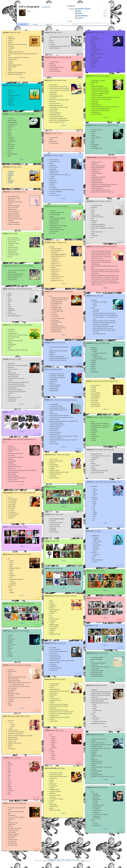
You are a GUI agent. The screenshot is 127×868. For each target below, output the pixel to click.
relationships (19, 493)
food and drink (55, 768)
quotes (103, 247)
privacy (68, 860)
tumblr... (29, 11)
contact (77, 860)
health (18, 325)
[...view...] (22, 77)
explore (105, 16)
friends (59, 292)
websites (13, 167)
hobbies (100, 417)
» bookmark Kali (46, 7)
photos (9, 412)
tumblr (10, 177)
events (95, 296)
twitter (10, 179)
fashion (17, 665)
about (63, 860)
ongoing (35, 24)
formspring (11, 181)
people (103, 381)
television (99, 201)
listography (72, 9)
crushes (12, 758)
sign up (105, 13)
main (23, 24)
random (54, 730)
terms (72, 860)
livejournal (11, 175)
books (11, 233)
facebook (10, 173)
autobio (12, 32)
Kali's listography (29, 7)
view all (70, 21)
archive (49, 24)
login (105, 10)
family (62, 400)
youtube (10, 183)
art (54, 369)
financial (58, 57)
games (13, 85)
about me (15, 192)
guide (59, 860)
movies (13, 359)
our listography (52, 860)
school (56, 242)
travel (17, 631)
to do (19, 266)
